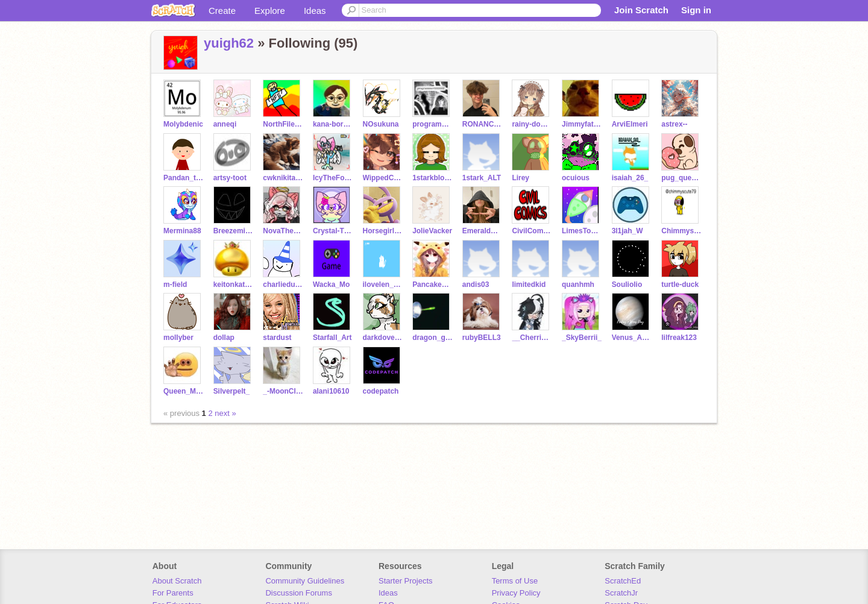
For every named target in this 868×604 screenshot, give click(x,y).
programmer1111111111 (432, 124)
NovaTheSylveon (283, 231)
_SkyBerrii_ (582, 338)
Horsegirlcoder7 (383, 231)
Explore (270, 11)
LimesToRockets (582, 231)
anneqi (225, 124)
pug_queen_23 (681, 178)
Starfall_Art (332, 338)
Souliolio (627, 285)
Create (222, 11)
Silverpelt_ (232, 391)
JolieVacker (432, 231)
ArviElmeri (630, 124)
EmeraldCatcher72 (483, 231)
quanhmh (578, 285)
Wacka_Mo (332, 285)
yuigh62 (229, 43)
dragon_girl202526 (432, 338)
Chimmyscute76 (681, 231)
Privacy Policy (516, 593)
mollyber (178, 338)
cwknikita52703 (283, 178)
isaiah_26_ (630, 178)
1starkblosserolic (432, 178)
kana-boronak (333, 124)
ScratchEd (623, 581)
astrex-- (674, 124)
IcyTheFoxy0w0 (333, 178)
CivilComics (532, 231)
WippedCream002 (383, 178)
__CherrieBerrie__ (532, 338)
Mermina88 (182, 231)
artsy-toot (230, 178)
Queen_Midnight (184, 391)
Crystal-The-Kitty (333, 231)
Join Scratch (641, 10)
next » (225, 413)
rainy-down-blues (532, 124)
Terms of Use (515, 581)
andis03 (476, 285)
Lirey (520, 178)
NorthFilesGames (283, 124)
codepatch (381, 391)
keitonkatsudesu (234, 285)
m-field (175, 285)
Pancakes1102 (432, 285)
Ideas (315, 11)
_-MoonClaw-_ (283, 391)
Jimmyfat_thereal (582, 124)
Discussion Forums (299, 593)
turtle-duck (680, 285)
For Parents (173, 593)
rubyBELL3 (482, 338)
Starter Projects (406, 581)
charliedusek (283, 285)
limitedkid (529, 285)
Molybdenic (183, 124)
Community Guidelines (305, 581)
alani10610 (331, 391)
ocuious (576, 178)
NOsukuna (381, 124)
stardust (277, 338)
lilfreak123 (679, 338)
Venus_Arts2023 (632, 338)
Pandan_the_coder (184, 178)
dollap (224, 338)
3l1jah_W (627, 231)
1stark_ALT (482, 178)
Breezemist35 (234, 231)
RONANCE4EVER (483, 124)
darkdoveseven (383, 338)
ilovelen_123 (383, 285)
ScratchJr (621, 593)
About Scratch (177, 581)
